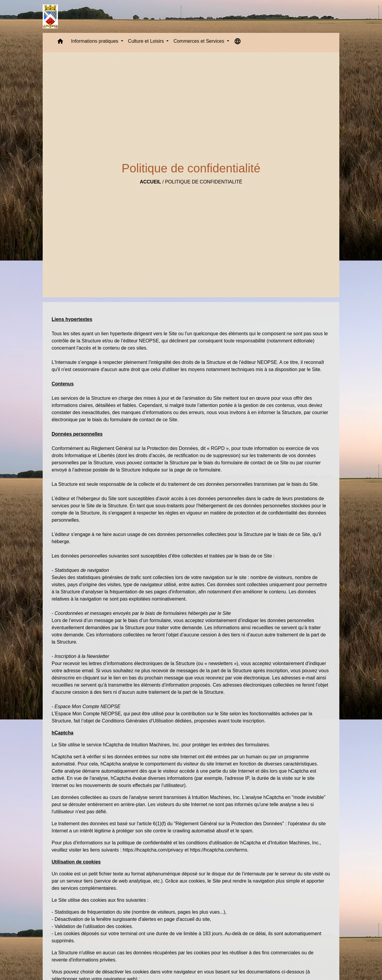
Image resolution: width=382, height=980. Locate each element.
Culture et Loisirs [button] (147, 41)
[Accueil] (50, 16)
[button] (60, 43)
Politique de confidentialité (204, 182)
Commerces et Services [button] (199, 41)
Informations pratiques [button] (95, 41)
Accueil (150, 182)
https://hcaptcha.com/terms (218, 850)
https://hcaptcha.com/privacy (153, 850)
